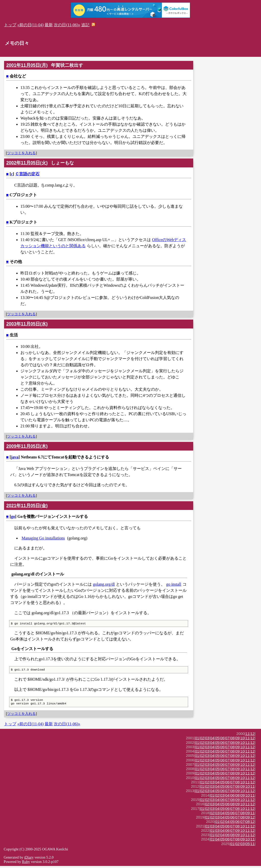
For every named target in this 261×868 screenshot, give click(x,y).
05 (217, 740)
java (15, 457)
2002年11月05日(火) (27, 163)
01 (197, 740)
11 (247, 736)
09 (237, 740)
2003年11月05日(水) (27, 324)
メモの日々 (17, 43)
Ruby (26, 864)
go (13, 516)
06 (222, 740)
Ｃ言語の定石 (27, 174)
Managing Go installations (43, 538)
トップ (10, 25)
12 (253, 736)
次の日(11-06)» (67, 25)
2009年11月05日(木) (27, 446)
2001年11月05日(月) (27, 65)
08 (232, 740)
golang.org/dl (104, 584)
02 (202, 740)
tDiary (29, 859)
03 (207, 740)
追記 (85, 25)
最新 (49, 25)
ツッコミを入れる (21, 153)
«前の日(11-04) (30, 25)
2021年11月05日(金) (27, 506)
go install (174, 584)
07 (227, 740)
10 (242, 740)
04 (212, 740)
